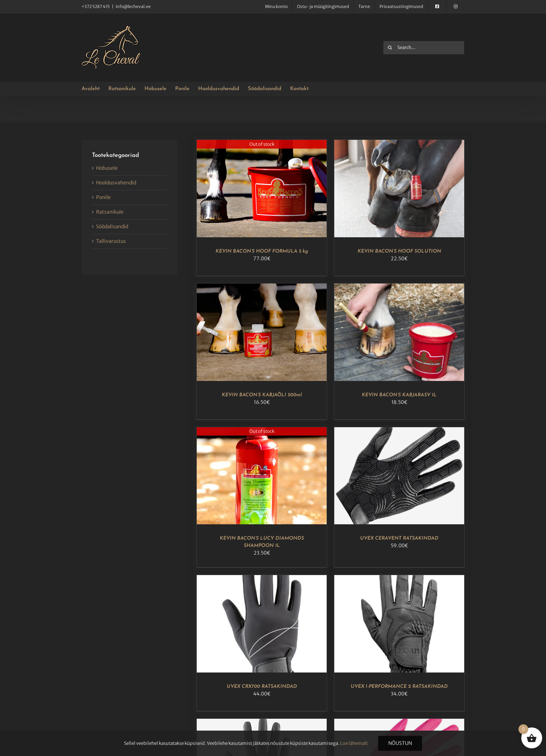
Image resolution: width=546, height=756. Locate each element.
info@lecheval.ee (133, 6)
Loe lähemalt (354, 743)
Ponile (103, 197)
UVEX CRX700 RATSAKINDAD (262, 687)
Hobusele (107, 168)
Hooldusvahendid (116, 183)
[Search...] (424, 48)
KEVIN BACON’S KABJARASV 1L (399, 395)
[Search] (390, 48)
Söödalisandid (112, 226)
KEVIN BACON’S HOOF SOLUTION (399, 251)
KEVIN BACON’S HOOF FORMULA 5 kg (262, 251)
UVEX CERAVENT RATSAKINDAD (399, 538)
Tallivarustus (111, 241)
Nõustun (400, 743)
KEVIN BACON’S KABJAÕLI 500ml (262, 395)
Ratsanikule (110, 212)
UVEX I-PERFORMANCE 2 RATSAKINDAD (399, 687)
